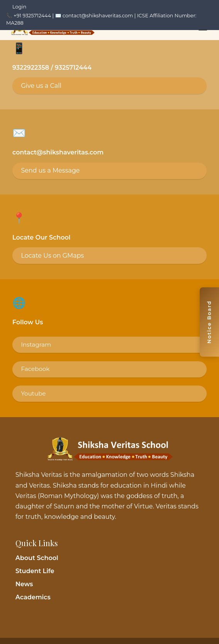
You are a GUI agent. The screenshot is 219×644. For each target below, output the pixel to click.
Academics (33, 597)
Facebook (35, 369)
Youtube (33, 393)
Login (19, 7)
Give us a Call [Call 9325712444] (41, 86)
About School (37, 558)
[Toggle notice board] (209, 322)
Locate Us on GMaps (52, 256)
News (24, 584)
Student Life (35, 571)
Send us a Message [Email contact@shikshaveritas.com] (50, 170)
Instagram (36, 345)
